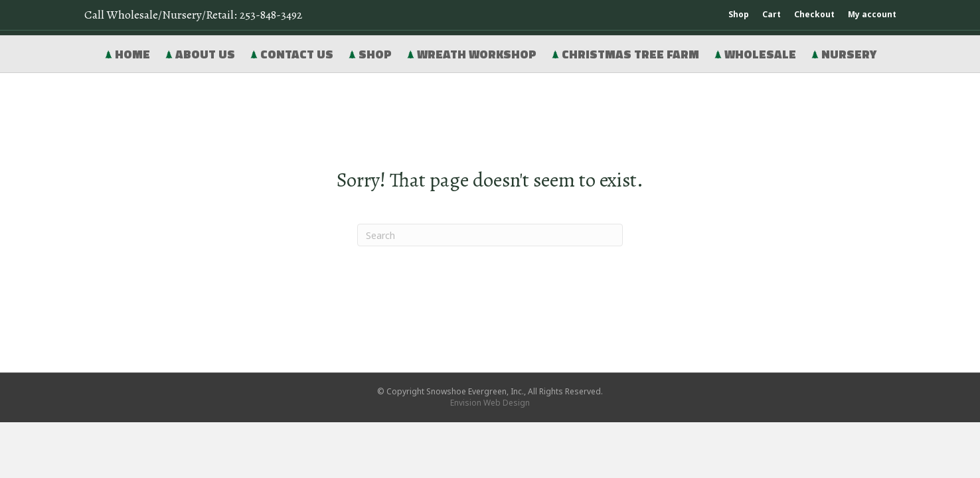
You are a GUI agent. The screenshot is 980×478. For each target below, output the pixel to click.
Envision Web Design (490, 403)
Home (127, 54)
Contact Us (291, 54)
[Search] (490, 235)
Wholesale (755, 54)
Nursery (844, 54)
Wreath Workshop (471, 54)
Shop (739, 14)
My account (872, 14)
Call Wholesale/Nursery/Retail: (193, 15)
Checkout (814, 14)
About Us (200, 54)
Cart (772, 14)
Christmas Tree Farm (625, 54)
